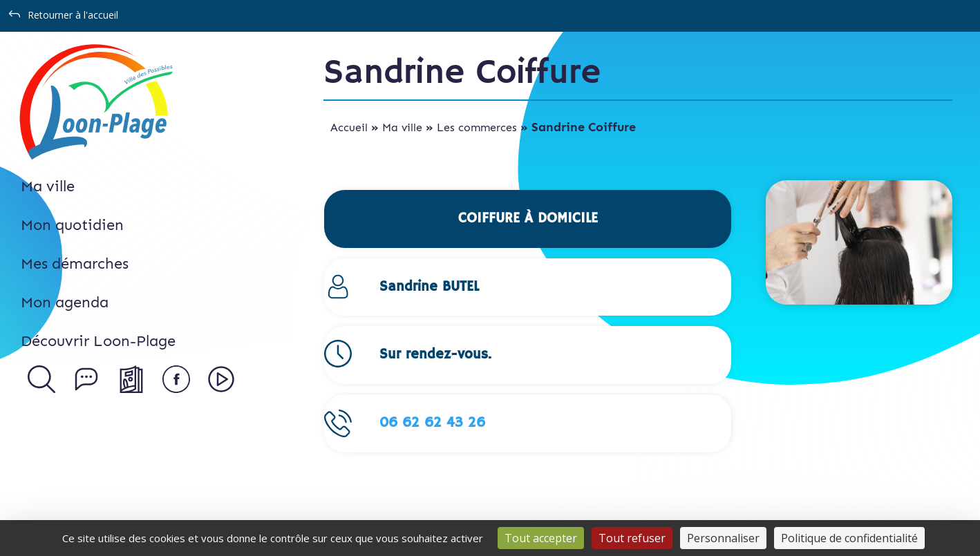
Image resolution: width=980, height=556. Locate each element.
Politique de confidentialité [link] (849, 538)
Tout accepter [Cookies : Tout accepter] (541, 538)
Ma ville (402, 127)
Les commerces (477, 127)
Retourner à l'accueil (73, 15)
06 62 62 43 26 (432, 423)
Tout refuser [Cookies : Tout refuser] (632, 538)
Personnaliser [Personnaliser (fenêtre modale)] (723, 538)
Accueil (349, 127)
